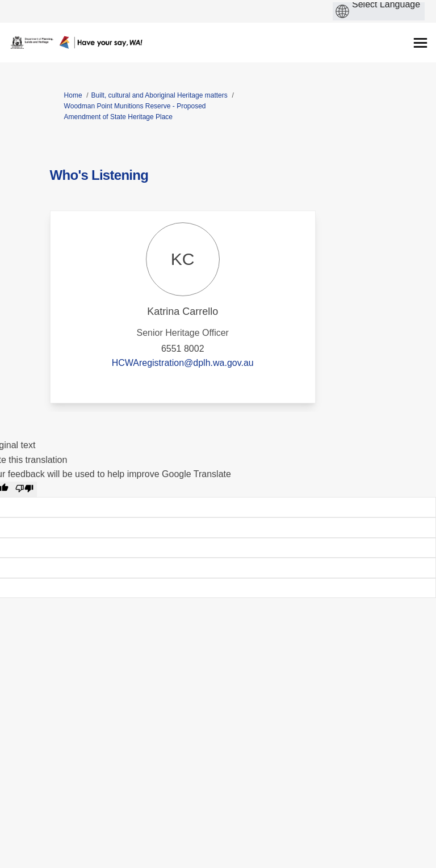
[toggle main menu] (420, 43)
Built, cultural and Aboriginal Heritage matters (160, 95)
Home (73, 95)
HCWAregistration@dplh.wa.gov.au (183, 363)
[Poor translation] (24, 490)
